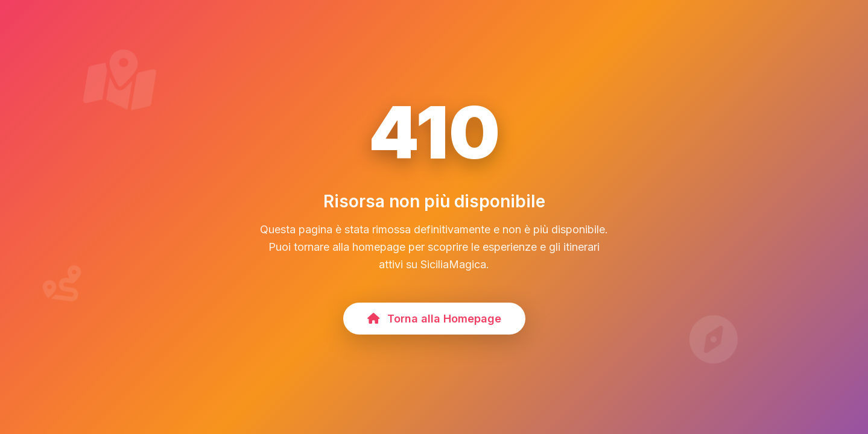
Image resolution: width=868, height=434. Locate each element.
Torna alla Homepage (434, 319)
